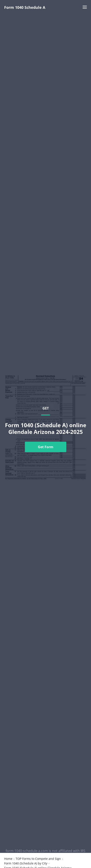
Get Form (46, 447)
